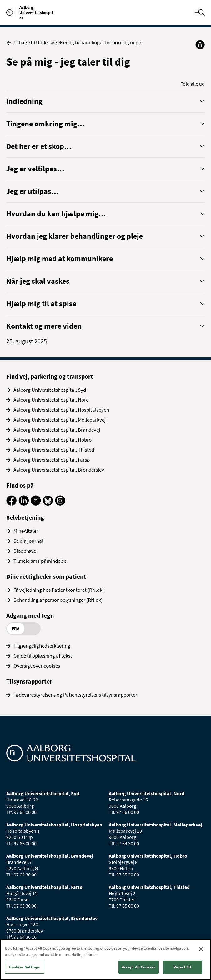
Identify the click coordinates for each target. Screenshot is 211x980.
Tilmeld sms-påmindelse (40, 561)
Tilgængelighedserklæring (42, 646)
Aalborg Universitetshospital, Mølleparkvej (60, 420)
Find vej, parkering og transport (50, 376)
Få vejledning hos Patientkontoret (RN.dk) (59, 590)
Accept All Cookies (139, 967)
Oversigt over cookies (37, 666)
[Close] (201, 949)
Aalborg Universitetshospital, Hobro (53, 440)
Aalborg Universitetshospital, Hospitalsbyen (61, 410)
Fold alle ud (193, 84)
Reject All (182, 967)
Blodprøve (25, 551)
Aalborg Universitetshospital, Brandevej (57, 430)
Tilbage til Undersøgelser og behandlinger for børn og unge (74, 43)
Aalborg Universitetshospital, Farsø (52, 460)
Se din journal (28, 541)
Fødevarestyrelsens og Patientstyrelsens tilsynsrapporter (75, 695)
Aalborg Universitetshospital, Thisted (54, 450)
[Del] (200, 45)
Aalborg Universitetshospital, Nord (51, 400)
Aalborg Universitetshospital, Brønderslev (59, 470)
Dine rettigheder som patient (46, 576)
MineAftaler (26, 531)
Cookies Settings (25, 967)
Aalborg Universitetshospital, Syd (50, 390)
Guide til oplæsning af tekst (43, 656)
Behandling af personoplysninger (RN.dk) (58, 600)
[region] (105, 960)
